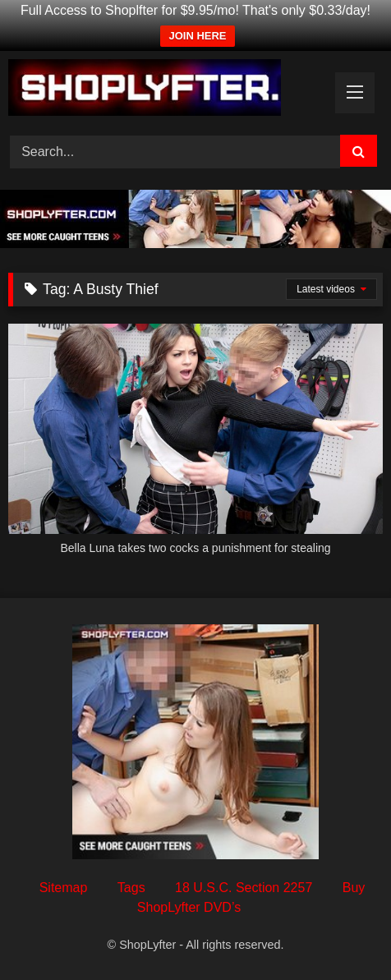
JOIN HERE (197, 36)
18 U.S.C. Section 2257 (244, 888)
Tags (131, 888)
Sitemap (64, 888)
